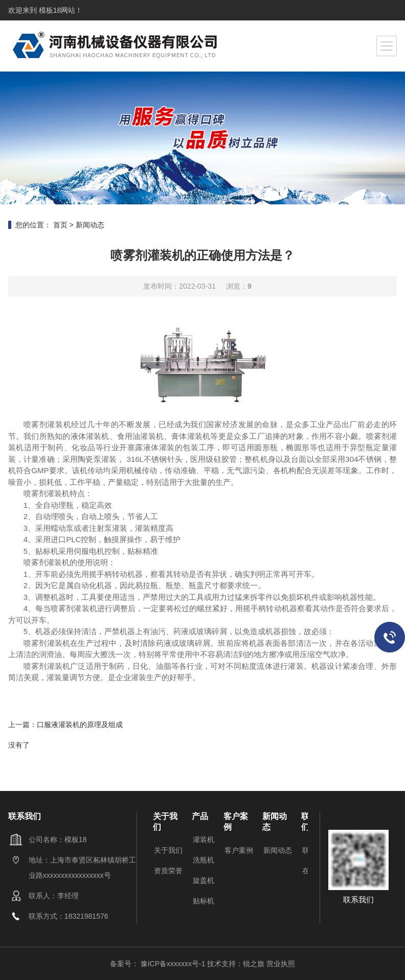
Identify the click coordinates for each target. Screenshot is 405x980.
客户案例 (239, 850)
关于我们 (168, 850)
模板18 (49, 10)
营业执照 (281, 964)
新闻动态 (90, 225)
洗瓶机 (204, 860)
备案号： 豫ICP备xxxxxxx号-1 (159, 964)
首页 (60, 225)
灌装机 (204, 839)
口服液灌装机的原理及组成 (80, 725)
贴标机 (204, 901)
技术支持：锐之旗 (236, 964)
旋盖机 (204, 880)
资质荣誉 (168, 871)
